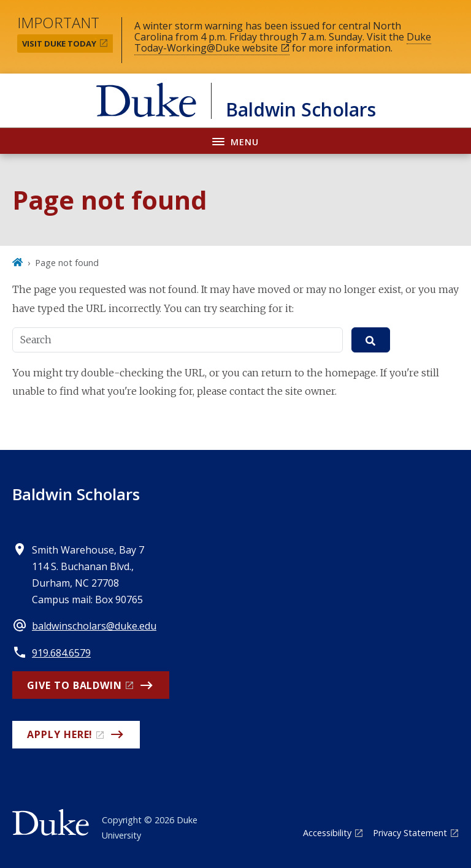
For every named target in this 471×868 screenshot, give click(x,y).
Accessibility (327, 833)
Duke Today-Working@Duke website (283, 42)
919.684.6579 (61, 653)
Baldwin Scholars (76, 494)
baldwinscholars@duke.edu (94, 626)
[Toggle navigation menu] (235, 141)
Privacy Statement (410, 833)
